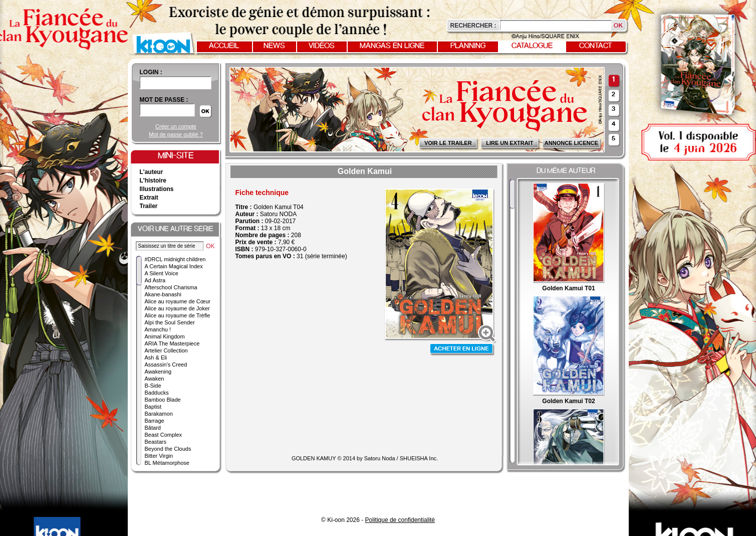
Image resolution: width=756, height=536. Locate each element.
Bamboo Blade (163, 400)
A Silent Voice (162, 273)
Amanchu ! (158, 329)
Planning (468, 46)
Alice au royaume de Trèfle (178, 315)
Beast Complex (164, 435)
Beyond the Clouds (168, 449)
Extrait (149, 198)
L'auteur (152, 172)
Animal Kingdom (165, 336)
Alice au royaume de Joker (177, 308)
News (274, 46)
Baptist (153, 407)
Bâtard (153, 428)
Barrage (155, 421)
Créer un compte (176, 126)
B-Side (153, 386)
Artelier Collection (166, 350)
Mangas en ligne (392, 46)
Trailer (149, 206)
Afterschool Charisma (171, 287)
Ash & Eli (156, 358)
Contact (596, 46)
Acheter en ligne (462, 350)
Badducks (157, 393)
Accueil (224, 46)
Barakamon (159, 414)
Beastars (156, 442)
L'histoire (153, 181)
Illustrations (157, 189)
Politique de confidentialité (400, 520)
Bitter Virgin (159, 456)
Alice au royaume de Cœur (178, 301)
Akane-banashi (163, 294)
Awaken (155, 379)
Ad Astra (155, 280)
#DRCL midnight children (175, 259)
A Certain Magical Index (174, 266)
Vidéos (322, 46)
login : (151, 72)
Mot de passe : (164, 100)
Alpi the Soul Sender (170, 322)
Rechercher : (473, 26)
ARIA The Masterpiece (172, 343)
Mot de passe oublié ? (176, 134)
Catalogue (532, 46)
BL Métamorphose (167, 463)
